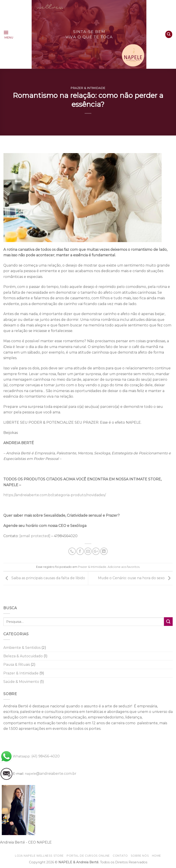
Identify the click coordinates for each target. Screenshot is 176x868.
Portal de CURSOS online (88, 856)
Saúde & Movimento (21, 682)
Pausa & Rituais (17, 665)
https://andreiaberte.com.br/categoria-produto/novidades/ (55, 495)
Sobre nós (140, 856)
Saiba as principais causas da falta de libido (44, 578)
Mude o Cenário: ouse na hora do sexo (135, 578)
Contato (120, 856)
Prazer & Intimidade (88, 88)
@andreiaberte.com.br (51, 774)
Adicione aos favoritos (124, 567)
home (157, 856)
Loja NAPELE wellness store (39, 856)
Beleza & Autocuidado (23, 656)
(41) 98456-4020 (30, 756)
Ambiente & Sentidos (22, 648)
